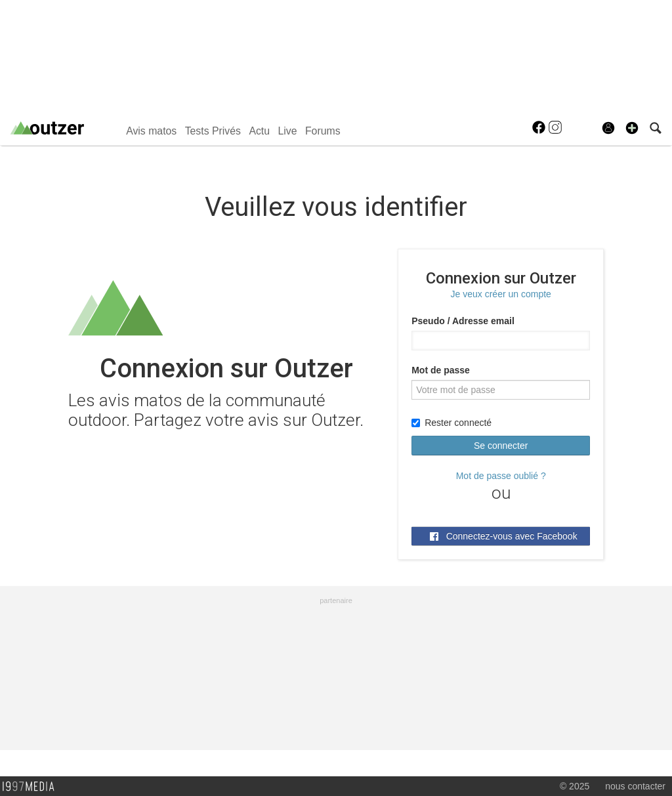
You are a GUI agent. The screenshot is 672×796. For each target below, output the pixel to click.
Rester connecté (451, 423)
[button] (632, 128)
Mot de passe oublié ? (501, 476)
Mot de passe (441, 370)
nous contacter (635, 786)
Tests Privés (213, 131)
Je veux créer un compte (501, 294)
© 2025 (575, 786)
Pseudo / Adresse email (463, 321)
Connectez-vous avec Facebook (504, 536)
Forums (323, 131)
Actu (259, 131)
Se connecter (501, 446)
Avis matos (151, 131)
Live (287, 131)
